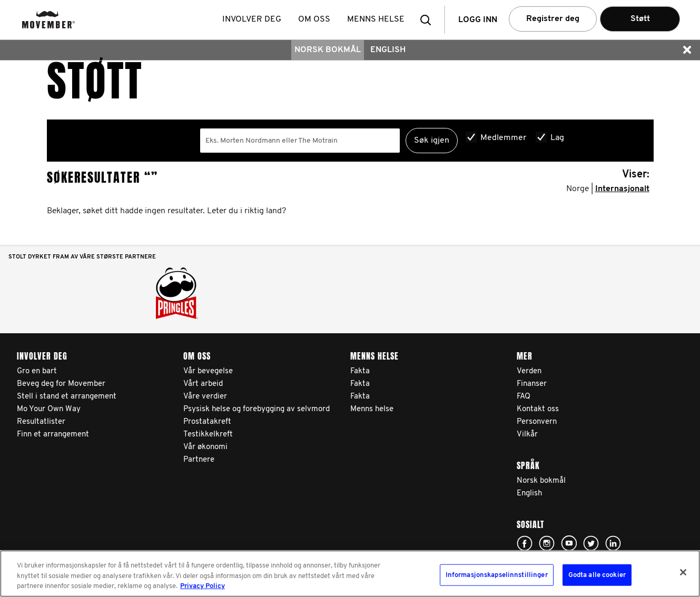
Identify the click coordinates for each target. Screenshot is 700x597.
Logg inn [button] (478, 20)
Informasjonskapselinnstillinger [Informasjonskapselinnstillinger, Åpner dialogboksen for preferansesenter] (497, 575)
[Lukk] (683, 572)
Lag (557, 138)
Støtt (640, 19)
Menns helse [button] (376, 19)
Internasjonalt (622, 189)
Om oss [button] (314, 19)
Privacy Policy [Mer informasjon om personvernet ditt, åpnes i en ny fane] (203, 586)
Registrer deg (553, 19)
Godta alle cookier (597, 575)
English (388, 50)
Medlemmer (503, 138)
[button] (429, 20)
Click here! (525, 543)
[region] (350, 574)
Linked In (613, 543)
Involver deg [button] (252, 19)
